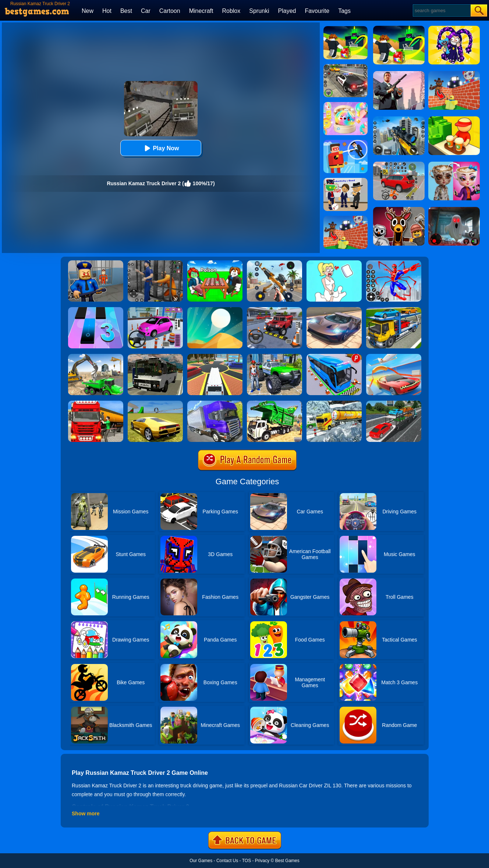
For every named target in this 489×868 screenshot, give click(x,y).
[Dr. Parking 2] (274, 310)
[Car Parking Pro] (155, 310)
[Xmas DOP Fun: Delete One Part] (334, 263)
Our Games (201, 861)
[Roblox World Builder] (346, 218)
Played (287, 11)
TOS (247, 861)
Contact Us (227, 861)
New (88, 11)
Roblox (231, 11)
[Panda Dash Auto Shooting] (274, 263)
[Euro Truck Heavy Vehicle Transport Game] (394, 310)
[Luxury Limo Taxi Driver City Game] (215, 356)
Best (126, 11)
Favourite (317, 11)
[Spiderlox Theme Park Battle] (394, 263)
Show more (86, 813)
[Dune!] (215, 310)
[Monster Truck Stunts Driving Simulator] (274, 356)
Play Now (161, 148)
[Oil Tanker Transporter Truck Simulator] (96, 403)
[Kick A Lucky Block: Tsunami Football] (346, 29)
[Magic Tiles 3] (96, 310)
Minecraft (201, 11)
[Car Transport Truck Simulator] (394, 403)
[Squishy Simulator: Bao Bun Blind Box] (346, 105)
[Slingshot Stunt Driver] (394, 356)
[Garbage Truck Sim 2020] (274, 403)
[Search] (441, 10)
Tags (344, 11)
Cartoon (170, 11)
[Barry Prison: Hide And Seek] (96, 263)
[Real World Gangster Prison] (155, 263)
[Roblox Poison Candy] (215, 263)
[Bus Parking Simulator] (334, 356)
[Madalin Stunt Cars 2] (155, 403)
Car (146, 11)
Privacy (262, 861)
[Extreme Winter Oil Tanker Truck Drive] (334, 403)
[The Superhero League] (346, 143)
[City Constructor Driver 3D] (96, 356)
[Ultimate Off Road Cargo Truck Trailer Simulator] (215, 403)
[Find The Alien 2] (346, 180)
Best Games (287, 861)
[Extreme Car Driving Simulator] (334, 310)
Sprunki (259, 11)
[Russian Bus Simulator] (155, 356)
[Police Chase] (346, 67)
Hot (107, 11)
